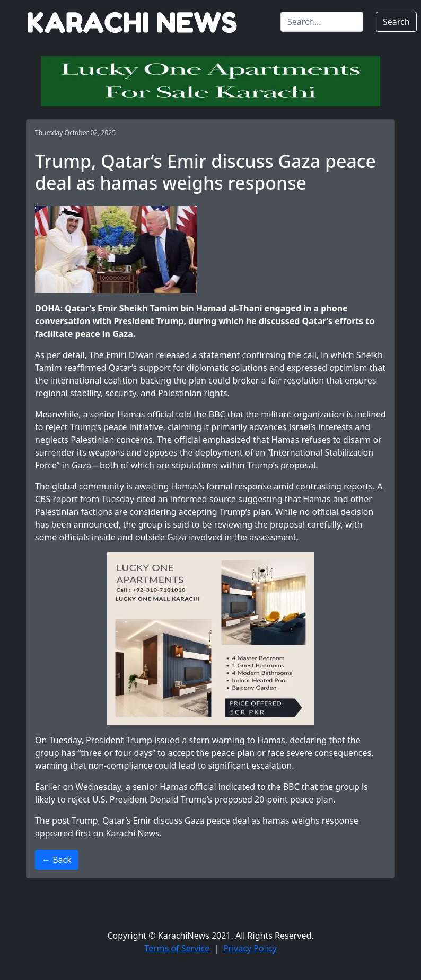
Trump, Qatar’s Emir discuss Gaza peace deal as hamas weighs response (215, 821)
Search (396, 22)
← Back (57, 860)
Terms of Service (177, 948)
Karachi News (133, 833)
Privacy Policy (250, 948)
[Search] (322, 22)
